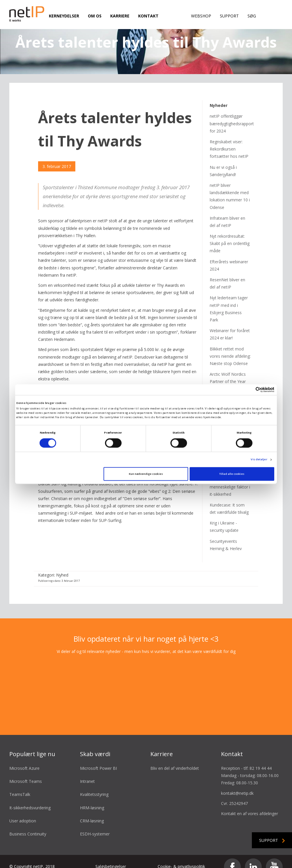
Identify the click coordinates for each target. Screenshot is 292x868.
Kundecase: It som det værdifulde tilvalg (229, 500)
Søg (252, 16)
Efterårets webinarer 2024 (229, 256)
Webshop (201, 16)
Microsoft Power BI (98, 759)
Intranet (87, 773)
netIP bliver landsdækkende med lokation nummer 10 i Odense (230, 188)
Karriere (120, 16)
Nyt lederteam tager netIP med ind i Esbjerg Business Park (229, 300)
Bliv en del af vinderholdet (175, 759)
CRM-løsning (92, 812)
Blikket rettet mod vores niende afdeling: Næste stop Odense (230, 347)
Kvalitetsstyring (94, 786)
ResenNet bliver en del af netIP (227, 275)
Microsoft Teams (26, 773)
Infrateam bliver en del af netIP (227, 213)
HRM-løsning (92, 799)
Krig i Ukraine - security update (224, 518)
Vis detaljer (259, 460)
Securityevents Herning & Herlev (226, 536)
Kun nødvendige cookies (146, 474)
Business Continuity (28, 825)
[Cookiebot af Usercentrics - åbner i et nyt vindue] (249, 390)
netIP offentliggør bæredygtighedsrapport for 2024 (232, 115)
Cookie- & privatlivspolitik (181, 858)
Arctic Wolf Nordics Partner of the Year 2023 (228, 373)
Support (229, 16)
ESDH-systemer (95, 825)
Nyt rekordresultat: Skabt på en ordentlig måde (230, 235)
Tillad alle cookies (232, 474)
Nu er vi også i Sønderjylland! (223, 162)
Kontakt (148, 16)
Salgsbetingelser (111, 858)
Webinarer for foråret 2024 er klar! (230, 325)
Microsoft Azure (24, 759)
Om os (95, 16)
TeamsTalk (20, 786)
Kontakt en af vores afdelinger (250, 805)
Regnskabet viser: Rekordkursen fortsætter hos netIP (229, 140)
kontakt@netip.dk (237, 784)
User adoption (23, 812)
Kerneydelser (64, 16)
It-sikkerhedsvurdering (30, 799)
